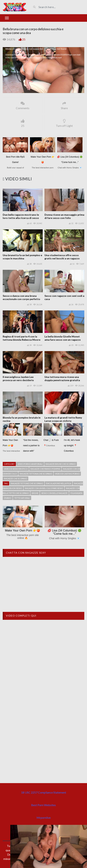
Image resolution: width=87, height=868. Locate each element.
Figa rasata (76, 493)
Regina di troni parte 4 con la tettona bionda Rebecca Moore (22, 338)
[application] (43, 70)
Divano (8, 498)
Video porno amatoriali (30, 464)
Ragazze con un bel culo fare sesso (44, 488)
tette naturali (22, 498)
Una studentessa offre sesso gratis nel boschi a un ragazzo (62, 257)
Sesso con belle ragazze (54, 493)
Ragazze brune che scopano (61, 464)
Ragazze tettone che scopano (27, 483)
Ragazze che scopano (15, 479)
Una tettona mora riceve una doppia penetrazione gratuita (62, 379)
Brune (35, 493)
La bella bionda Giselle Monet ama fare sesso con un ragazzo (63, 338)
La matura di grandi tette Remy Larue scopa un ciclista (63, 419)
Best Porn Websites (43, 805)
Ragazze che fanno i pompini (45, 469)
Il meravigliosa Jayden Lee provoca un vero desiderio (18, 379)
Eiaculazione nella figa (59, 483)
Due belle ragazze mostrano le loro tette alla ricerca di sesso (21, 216)
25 (24, 39)
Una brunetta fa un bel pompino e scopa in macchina (22, 257)
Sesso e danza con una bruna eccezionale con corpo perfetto (21, 297)
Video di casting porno (67, 474)
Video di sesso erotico (16, 469)
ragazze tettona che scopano (36, 474)
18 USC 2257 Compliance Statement (44, 792)
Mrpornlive (44, 818)
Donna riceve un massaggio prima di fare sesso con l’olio (64, 216)
